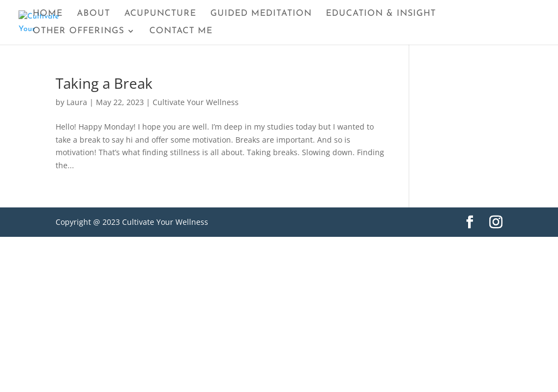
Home (48, 14)
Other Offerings (78, 31)
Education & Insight (381, 14)
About (93, 14)
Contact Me (181, 31)
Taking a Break (104, 83)
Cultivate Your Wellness (196, 102)
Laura (77, 102)
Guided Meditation (261, 14)
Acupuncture (160, 14)
